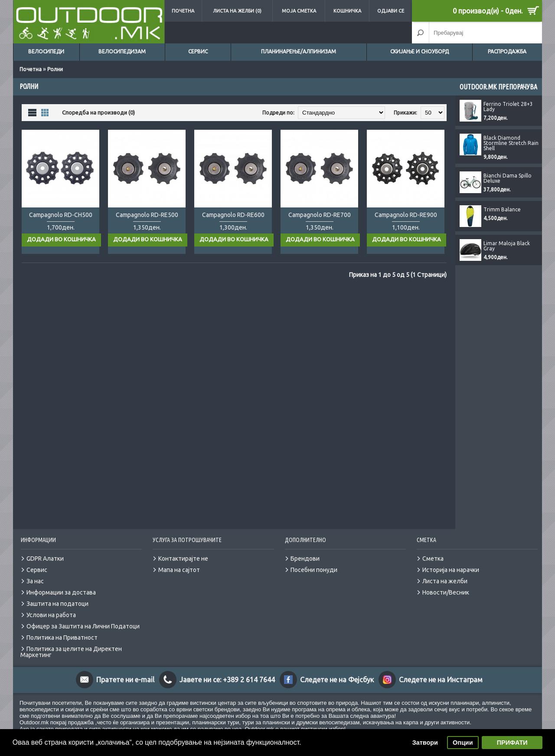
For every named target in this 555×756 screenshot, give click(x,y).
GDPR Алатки (45, 550)
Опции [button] (463, 743)
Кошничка (347, 11)
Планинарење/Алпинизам (299, 51)
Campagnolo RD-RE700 (320, 215)
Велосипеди (46, 51)
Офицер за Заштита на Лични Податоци (83, 618)
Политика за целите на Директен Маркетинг (71, 643)
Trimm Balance (502, 210)
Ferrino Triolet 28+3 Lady (508, 107)
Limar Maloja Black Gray (507, 246)
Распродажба (507, 51)
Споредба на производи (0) (98, 112)
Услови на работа (51, 606)
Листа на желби (445, 572)
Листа (33, 112)
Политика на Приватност (62, 629)
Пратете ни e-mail (125, 671)
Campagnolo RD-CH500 (61, 215)
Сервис (198, 51)
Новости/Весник (446, 584)
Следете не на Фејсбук (337, 671)
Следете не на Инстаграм (441, 671)
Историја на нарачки (451, 561)
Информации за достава (61, 584)
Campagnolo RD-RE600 (233, 215)
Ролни (55, 69)
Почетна (183, 11)
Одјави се (391, 11)
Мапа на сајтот (179, 561)
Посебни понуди (314, 561)
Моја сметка (299, 11)
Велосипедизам (122, 51)
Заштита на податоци (57, 595)
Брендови (305, 550)
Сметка (433, 550)
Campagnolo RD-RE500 (147, 215)
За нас (35, 572)
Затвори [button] (425, 743)
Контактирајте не (183, 550)
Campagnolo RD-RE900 (406, 215)
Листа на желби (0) (237, 11)
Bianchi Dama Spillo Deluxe (508, 178)
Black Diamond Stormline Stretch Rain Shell (511, 143)
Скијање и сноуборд (420, 51)
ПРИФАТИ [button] (512, 743)
